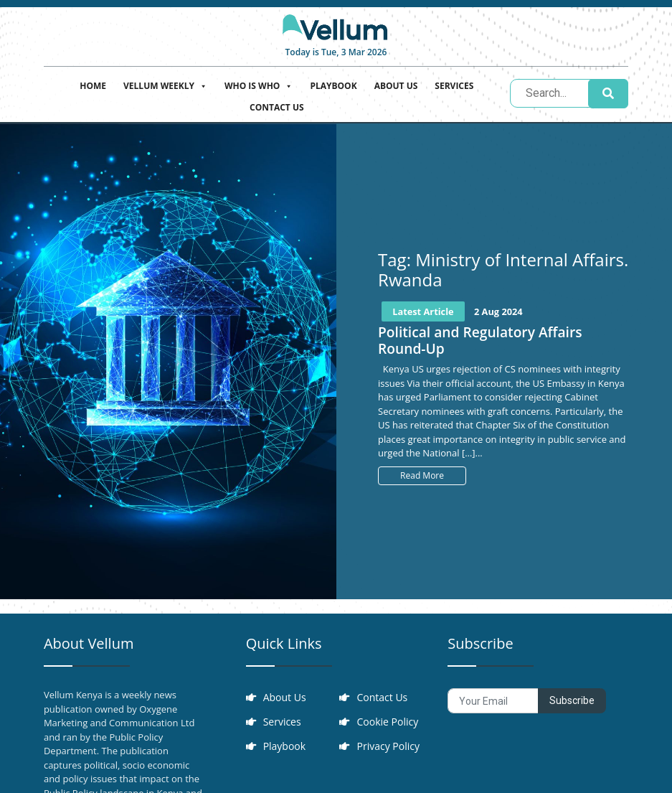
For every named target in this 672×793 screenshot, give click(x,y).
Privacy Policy (388, 746)
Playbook (333, 86)
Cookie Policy (387, 722)
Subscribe (572, 700)
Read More (422, 475)
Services (454, 86)
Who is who (259, 84)
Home (93, 86)
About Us (396, 86)
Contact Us (277, 107)
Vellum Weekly (165, 84)
